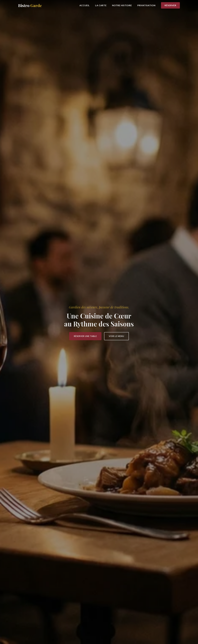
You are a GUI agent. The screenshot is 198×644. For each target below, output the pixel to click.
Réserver (170, 5)
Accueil (85, 5)
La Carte (101, 5)
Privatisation (146, 5)
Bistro (30, 5)
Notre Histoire (122, 5)
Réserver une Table (85, 337)
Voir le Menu (116, 337)
